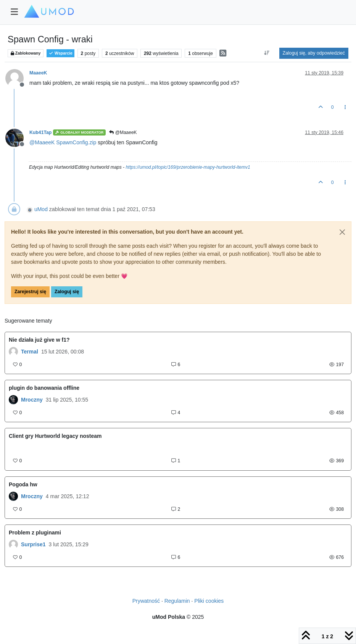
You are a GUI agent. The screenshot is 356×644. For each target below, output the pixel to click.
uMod (41, 209)
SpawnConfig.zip (76, 142)
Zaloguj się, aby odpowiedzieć (314, 53)
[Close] (342, 232)
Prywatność (146, 601)
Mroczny (32, 400)
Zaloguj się (67, 292)
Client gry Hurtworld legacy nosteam (55, 436)
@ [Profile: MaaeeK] (42, 142)
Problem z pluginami (35, 533)
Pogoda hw (23, 484)
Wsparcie (60, 53)
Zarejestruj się (30, 292)
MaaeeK (38, 73)
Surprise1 (33, 544)
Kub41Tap (40, 132)
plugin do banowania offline (44, 388)
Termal (30, 352)
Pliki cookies (209, 601)
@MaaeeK (123, 132)
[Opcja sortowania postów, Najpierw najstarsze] (267, 53)
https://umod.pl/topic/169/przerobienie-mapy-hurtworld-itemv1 (188, 167)
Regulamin (177, 601)
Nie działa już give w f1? (39, 340)
